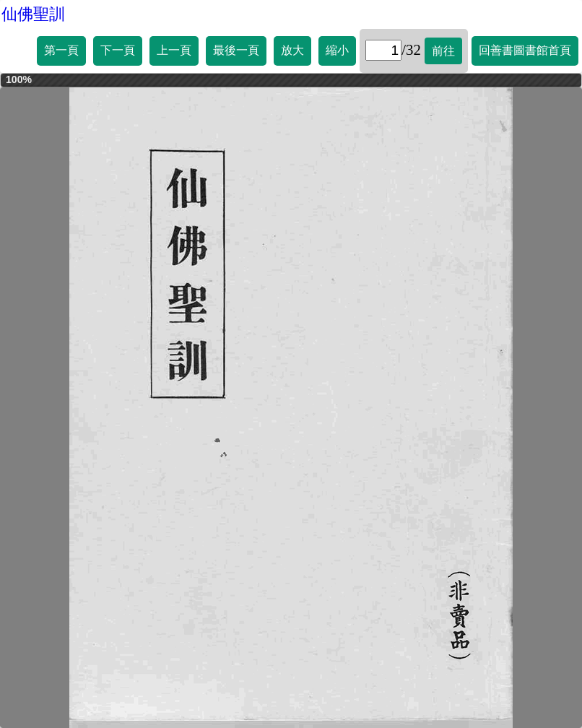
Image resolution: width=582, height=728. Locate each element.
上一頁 (174, 50)
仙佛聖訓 (33, 14)
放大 (292, 50)
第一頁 (61, 50)
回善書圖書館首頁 (525, 50)
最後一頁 (236, 50)
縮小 (337, 50)
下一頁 (118, 50)
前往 (443, 51)
